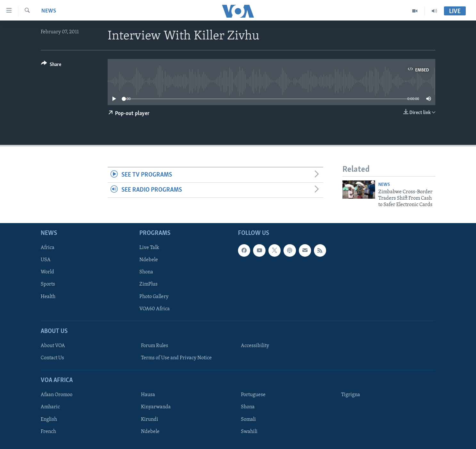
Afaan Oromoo (57, 395)
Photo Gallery (154, 296)
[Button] (51, 66)
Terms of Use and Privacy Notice (176, 358)
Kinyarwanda (156, 407)
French (48, 431)
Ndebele (149, 260)
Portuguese (253, 395)
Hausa (148, 395)
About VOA (53, 346)
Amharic (50, 407)
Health (48, 296)
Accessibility (255, 346)
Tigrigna (351, 395)
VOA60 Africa (155, 309)
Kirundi (150, 419)
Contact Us (52, 358)
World (47, 272)
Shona (146, 272)
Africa (48, 248)
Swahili (249, 431)
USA (46, 260)
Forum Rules (155, 346)
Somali (248, 419)
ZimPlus (148, 284)
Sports (48, 284)
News (49, 11)
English (49, 419)
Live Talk (149, 248)
